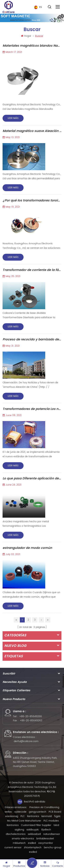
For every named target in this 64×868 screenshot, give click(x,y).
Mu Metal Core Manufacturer (24, 821)
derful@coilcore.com (26, 741)
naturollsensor (52, 834)
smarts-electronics (23, 839)
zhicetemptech (33, 847)
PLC (23, 816)
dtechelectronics (16, 834)
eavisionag (12, 816)
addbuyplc (33, 830)
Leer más (13, 118)
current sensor (13, 847)
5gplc (57, 816)
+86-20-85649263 (31, 721)
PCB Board (55, 812)
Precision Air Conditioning (44, 807)
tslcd (56, 825)
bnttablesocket (45, 839)
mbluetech (19, 843)
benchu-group (53, 847)
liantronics (33, 816)
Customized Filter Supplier (36, 825)
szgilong (19, 830)
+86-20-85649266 (31, 716)
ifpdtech (46, 830)
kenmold (47, 816)
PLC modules (51, 821)
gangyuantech (38, 812)
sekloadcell (34, 834)
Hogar (26, 36)
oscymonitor (46, 843)
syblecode (20, 812)
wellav (8, 812)
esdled (32, 843)
